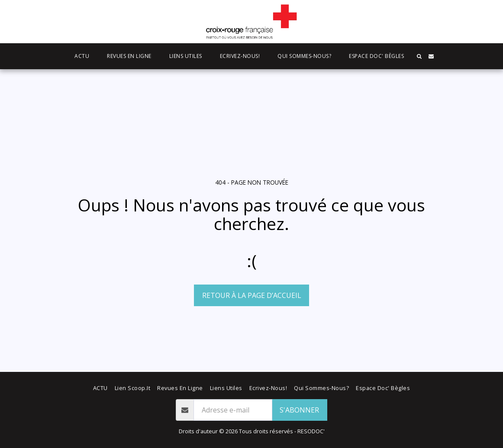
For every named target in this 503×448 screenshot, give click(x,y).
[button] (419, 56)
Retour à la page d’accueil (252, 295)
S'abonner (299, 410)
